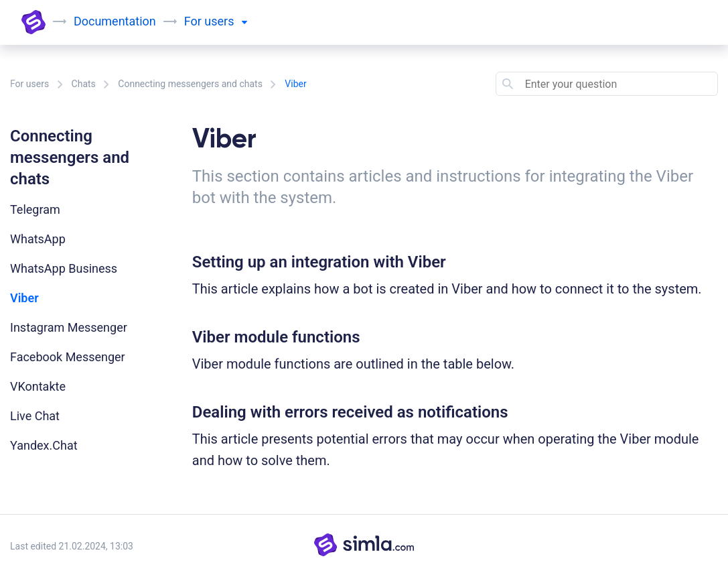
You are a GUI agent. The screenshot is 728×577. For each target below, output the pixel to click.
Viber (24, 298)
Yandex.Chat (44, 445)
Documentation (115, 21)
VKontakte (38, 386)
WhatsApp (38, 239)
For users (29, 84)
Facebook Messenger (68, 357)
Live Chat (35, 416)
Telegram (35, 209)
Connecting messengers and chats (190, 84)
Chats (84, 84)
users (226, 21)
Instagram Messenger (69, 327)
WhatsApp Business (64, 268)
